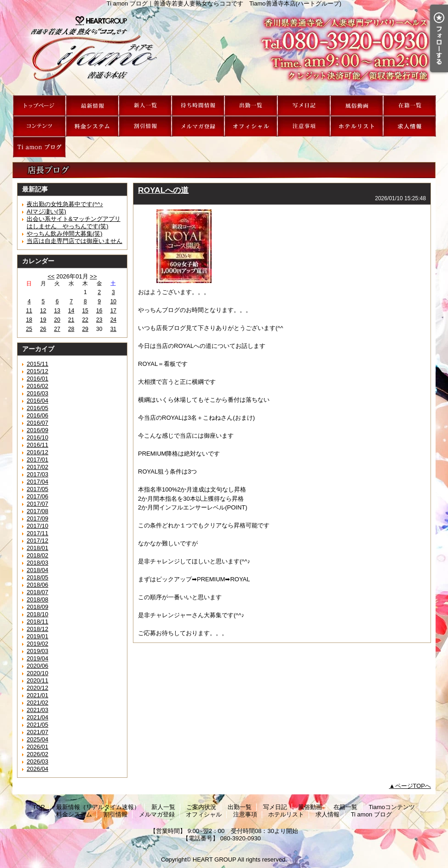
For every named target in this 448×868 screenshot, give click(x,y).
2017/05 (37, 489)
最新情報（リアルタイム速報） (92, 106)
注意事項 (304, 126)
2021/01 (37, 695)
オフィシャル (251, 126)
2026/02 (37, 754)
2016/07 (37, 423)
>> (93, 276)
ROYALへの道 (163, 190)
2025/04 (37, 739)
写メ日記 (304, 106)
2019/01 (37, 636)
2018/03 (37, 563)
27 (57, 329)
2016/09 (37, 430)
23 (99, 320)
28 (71, 329)
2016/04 (37, 401)
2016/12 (37, 452)
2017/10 (37, 526)
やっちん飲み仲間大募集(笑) (65, 234)
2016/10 (37, 437)
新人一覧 (145, 106)
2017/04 (37, 482)
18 (29, 320)
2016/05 (37, 408)
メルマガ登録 (198, 126)
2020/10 (37, 673)
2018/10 (37, 614)
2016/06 (37, 415)
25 (29, 329)
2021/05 (37, 725)
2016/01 (37, 379)
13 (57, 311)
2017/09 (37, 518)
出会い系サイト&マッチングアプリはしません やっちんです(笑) (74, 223)
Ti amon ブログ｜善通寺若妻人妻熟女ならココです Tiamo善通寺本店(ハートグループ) (224, 51)
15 (85, 311)
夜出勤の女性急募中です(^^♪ (65, 204)
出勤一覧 (251, 106)
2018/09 (37, 607)
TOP (39, 106)
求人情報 (410, 126)
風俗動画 (357, 106)
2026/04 (37, 769)
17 (113, 311)
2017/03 (37, 474)
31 (113, 329)
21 (71, 320)
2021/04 (37, 717)
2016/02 (37, 386)
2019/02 (37, 644)
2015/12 (37, 371)
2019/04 (37, 658)
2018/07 (37, 592)
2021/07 (37, 732)
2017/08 (37, 511)
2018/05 (37, 577)
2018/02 (37, 555)
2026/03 (37, 761)
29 (85, 329)
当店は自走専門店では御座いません (75, 241)
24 (113, 320)
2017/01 (37, 460)
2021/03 (37, 710)
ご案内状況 (198, 106)
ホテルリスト (357, 126)
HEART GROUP (215, 859)
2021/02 (37, 703)
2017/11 (37, 533)
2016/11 (37, 445)
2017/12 (37, 541)
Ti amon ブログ (39, 147)
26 (43, 329)
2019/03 (37, 651)
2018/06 (37, 585)
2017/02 (37, 467)
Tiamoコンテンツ (39, 126)
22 (85, 320)
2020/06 (37, 666)
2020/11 (37, 680)
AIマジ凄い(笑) (46, 211)
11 (29, 311)
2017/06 (37, 496)
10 (113, 301)
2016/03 (37, 393)
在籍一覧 (410, 106)
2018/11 (37, 622)
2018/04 (37, 570)
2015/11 (37, 364)
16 (99, 311)
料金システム (92, 126)
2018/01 (37, 548)
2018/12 (37, 629)
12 (43, 311)
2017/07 (37, 504)
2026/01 (37, 747)
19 (43, 320)
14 (71, 311)
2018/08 (37, 599)
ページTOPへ (413, 786)
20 (57, 320)
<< (51, 276)
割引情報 (145, 126)
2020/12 (37, 688)
